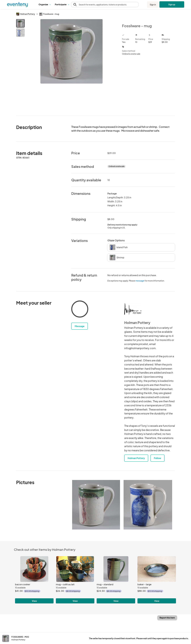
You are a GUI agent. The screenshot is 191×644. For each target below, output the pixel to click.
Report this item (167, 618)
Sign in (153, 5)
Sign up (172, 4)
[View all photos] (71, 65)
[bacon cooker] (34, 569)
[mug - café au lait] (75, 569)
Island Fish (119, 247)
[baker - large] (157, 569)
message (140, 281)
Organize (45, 4)
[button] (45, 5)
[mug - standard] (116, 569)
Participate (62, 4)
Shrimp (117, 258)
